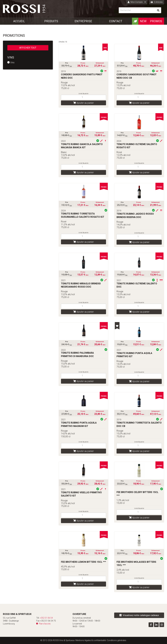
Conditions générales (116, 640)
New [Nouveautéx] (143, 21)
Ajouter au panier (83, 103)
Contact (116, 21)
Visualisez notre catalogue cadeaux (139, 615)
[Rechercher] (137, 10)
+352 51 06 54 (46, 618)
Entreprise (83, 21)
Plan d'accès (43, 624)
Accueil (19, 21)
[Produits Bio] (135, 21)
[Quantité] (84, 97)
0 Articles (157, 2)
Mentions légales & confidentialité (91, 640)
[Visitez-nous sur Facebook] (151, 625)
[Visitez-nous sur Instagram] (162, 625)
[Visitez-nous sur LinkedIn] (156, 625)
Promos (156, 21)
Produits (51, 21)
